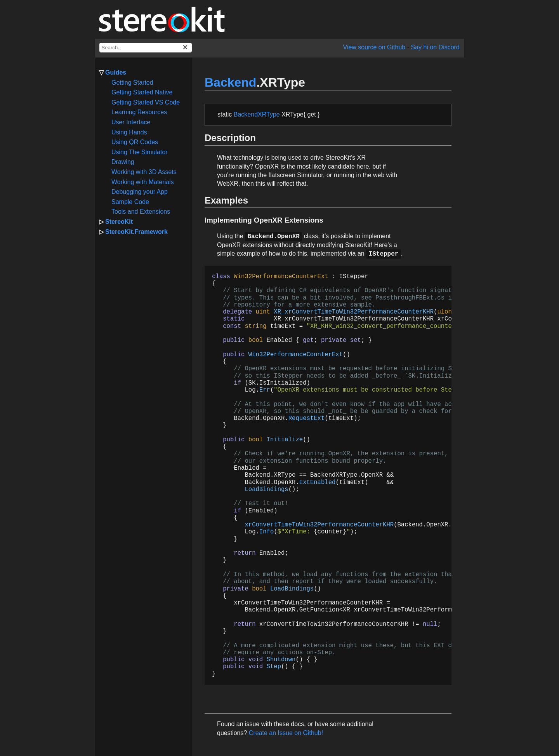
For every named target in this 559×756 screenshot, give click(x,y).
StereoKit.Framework (136, 232)
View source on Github (374, 47)
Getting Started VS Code (146, 102)
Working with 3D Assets (144, 172)
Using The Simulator (140, 152)
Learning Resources (139, 112)
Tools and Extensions (141, 212)
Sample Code (130, 202)
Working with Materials (143, 182)
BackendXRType (257, 114)
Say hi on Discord (435, 47)
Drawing (123, 162)
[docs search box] (146, 48)
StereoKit (119, 222)
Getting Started (132, 83)
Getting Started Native (142, 92)
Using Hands (129, 132)
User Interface (131, 122)
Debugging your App (140, 192)
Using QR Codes (135, 142)
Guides (116, 72)
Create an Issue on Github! (286, 733)
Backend (230, 82)
